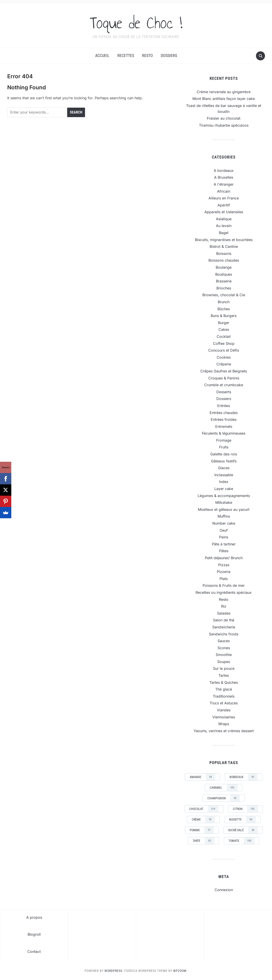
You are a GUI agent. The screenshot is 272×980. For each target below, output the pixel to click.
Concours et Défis (224, 350)
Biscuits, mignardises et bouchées (224, 240)
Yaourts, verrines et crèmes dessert (224, 731)
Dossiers (169, 56)
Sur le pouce (224, 668)
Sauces (224, 641)
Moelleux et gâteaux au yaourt (224, 509)
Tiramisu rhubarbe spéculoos (224, 125)
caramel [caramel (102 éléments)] (224, 788)
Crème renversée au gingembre (224, 92)
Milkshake (224, 502)
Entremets (224, 426)
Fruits (224, 447)
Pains (224, 537)
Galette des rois (224, 454)
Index (224, 482)
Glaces (224, 468)
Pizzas (224, 565)
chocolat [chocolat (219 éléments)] (204, 809)
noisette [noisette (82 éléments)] (242, 819)
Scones (224, 648)
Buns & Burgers (224, 316)
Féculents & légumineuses (224, 433)
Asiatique (224, 219)
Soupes (224, 662)
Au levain (224, 226)
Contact (34, 952)
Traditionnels (224, 696)
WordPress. (114, 971)
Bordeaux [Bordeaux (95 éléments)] (244, 777)
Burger (224, 323)
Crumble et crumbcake (224, 385)
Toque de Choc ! (136, 22)
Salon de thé (224, 620)
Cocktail (224, 336)
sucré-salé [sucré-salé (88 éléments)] (243, 830)
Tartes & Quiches (224, 682)
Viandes (224, 710)
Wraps (224, 724)
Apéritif (224, 205)
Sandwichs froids (224, 634)
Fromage (224, 440)
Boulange (224, 267)
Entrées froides (224, 419)
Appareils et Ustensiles (224, 212)
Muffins (224, 516)
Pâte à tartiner (224, 544)
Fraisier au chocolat (224, 118)
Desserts (224, 392)
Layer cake (224, 489)
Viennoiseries (224, 717)
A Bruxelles (224, 177)
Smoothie (224, 655)
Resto (147, 56)
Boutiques (224, 274)
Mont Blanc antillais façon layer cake (224, 99)
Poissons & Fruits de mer (224, 585)
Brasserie (224, 281)
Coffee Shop (224, 343)
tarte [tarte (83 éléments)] (203, 841)
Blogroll (34, 934)
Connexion (224, 890)
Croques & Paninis (224, 378)
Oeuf (224, 530)
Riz (224, 606)
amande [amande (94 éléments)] (202, 777)
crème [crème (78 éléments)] (203, 819)
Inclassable (224, 475)
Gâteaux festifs (224, 461)
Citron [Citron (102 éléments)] (245, 809)
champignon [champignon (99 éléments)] (224, 798)
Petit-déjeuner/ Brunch (224, 558)
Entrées (224, 406)
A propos (34, 917)
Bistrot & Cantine (224, 246)
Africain (224, 191)
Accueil (102, 56)
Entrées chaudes (224, 413)
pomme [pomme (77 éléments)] (202, 830)
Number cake (224, 523)
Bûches (224, 309)
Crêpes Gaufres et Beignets (224, 371)
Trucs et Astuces (224, 703)
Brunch (224, 302)
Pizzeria (224, 572)
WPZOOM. (180, 971)
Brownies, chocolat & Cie (224, 295)
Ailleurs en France (224, 198)
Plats (224, 579)
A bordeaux (224, 170)
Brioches (224, 288)
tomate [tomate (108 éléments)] (242, 841)
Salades (224, 613)
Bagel (224, 233)
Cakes (224, 329)
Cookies (224, 357)
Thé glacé (224, 689)
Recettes (126, 56)
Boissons (224, 253)
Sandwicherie (224, 627)
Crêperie (224, 364)
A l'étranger (224, 184)
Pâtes (224, 551)
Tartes (224, 675)
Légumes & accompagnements (224, 496)
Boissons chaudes (224, 260)
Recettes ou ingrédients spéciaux (224, 592)
